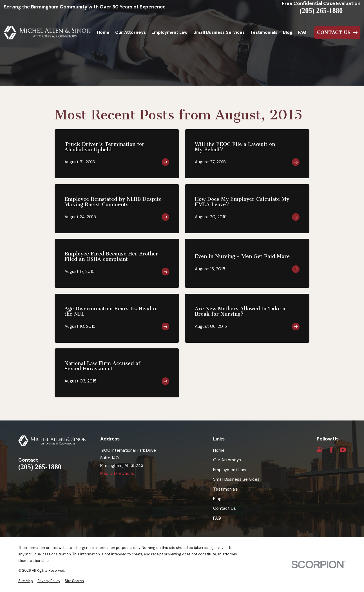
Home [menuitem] (103, 32)
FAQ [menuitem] (302, 32)
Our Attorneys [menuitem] (130, 32)
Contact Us (225, 508)
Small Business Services (236, 479)
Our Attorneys (227, 460)
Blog (217, 499)
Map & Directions (117, 473)
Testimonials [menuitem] (264, 32)
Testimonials (225, 489)
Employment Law (230, 470)
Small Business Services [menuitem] (219, 32)
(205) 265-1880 (321, 11)
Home (219, 450)
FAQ (217, 518)
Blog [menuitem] (288, 32)
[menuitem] (26, 581)
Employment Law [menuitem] (169, 32)
